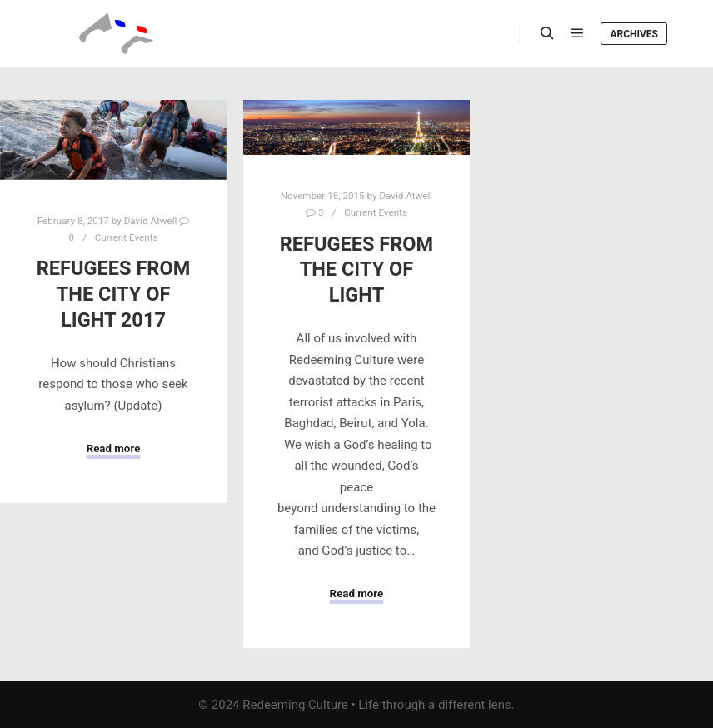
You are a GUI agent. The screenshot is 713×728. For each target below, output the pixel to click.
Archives (634, 34)
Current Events (127, 237)
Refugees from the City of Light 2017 (114, 294)
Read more (114, 449)
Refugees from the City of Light (357, 269)
